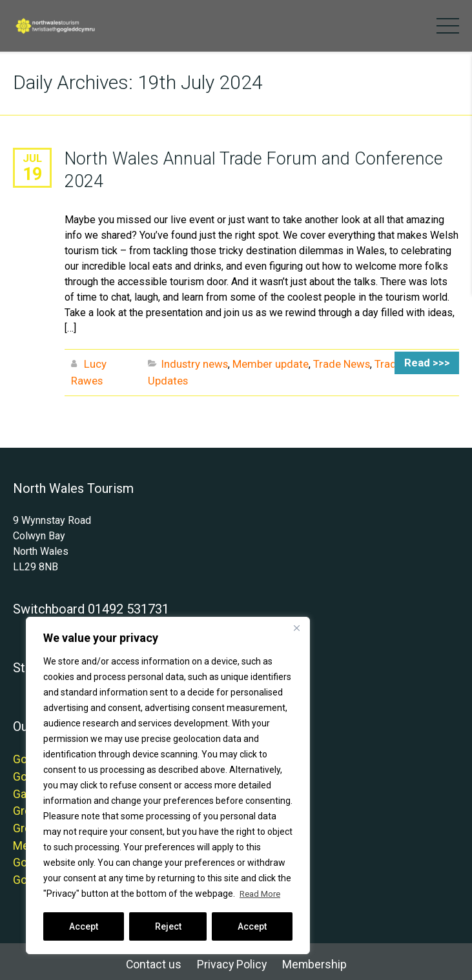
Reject (168, 926)
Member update (266, 362)
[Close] (296, 628)
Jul (33, 158)
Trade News (333, 362)
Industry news (193, 362)
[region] (168, 786)
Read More (262, 894)
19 (32, 173)
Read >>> (430, 362)
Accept (84, 926)
